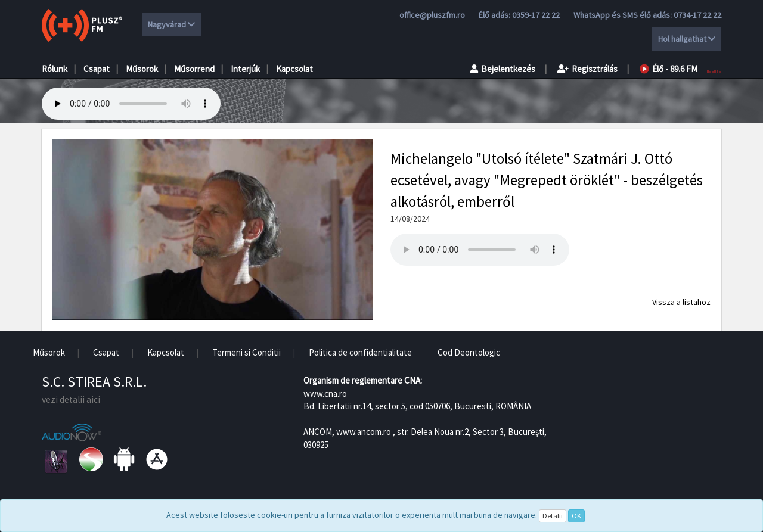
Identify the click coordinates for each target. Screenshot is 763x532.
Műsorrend (194, 69)
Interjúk (245, 69)
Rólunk (55, 69)
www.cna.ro (325, 393)
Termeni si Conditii (246, 352)
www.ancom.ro (364, 432)
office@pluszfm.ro (432, 15)
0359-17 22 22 (536, 15)
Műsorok (142, 69)
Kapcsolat (294, 69)
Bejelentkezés (503, 69)
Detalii (553, 516)
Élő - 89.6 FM (669, 69)
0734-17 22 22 (697, 15)
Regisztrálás (587, 69)
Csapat (97, 69)
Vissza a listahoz (681, 302)
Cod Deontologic (469, 352)
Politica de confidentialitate (360, 352)
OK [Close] (576, 516)
